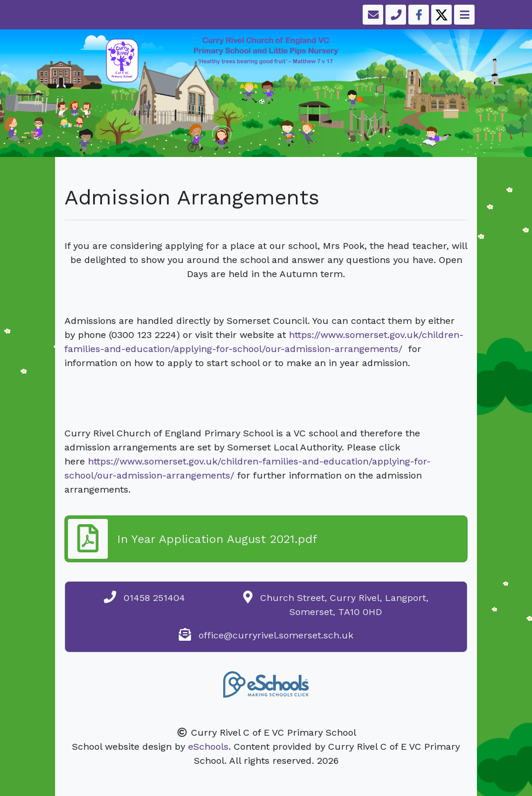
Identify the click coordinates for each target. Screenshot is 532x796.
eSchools (208, 747)
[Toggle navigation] (463, 15)
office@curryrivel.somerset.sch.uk (276, 635)
